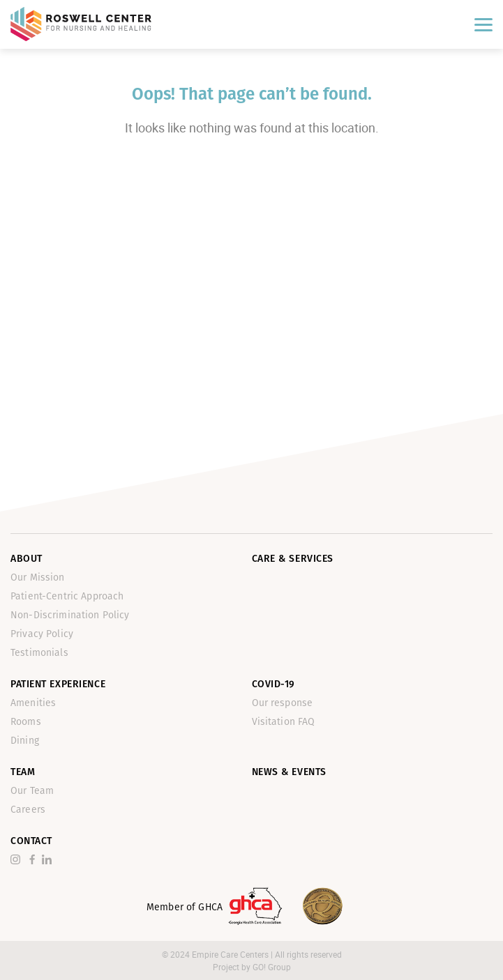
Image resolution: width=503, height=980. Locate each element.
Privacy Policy (42, 634)
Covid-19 (273, 684)
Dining (25, 741)
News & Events (289, 772)
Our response (283, 703)
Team (23, 772)
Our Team (32, 791)
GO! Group (272, 967)
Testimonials (39, 653)
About (27, 559)
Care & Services (293, 559)
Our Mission (38, 577)
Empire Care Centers (231, 954)
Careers (28, 810)
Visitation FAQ (284, 722)
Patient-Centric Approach (67, 596)
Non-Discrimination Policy (70, 615)
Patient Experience (58, 684)
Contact (31, 841)
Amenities (33, 703)
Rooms (26, 722)
